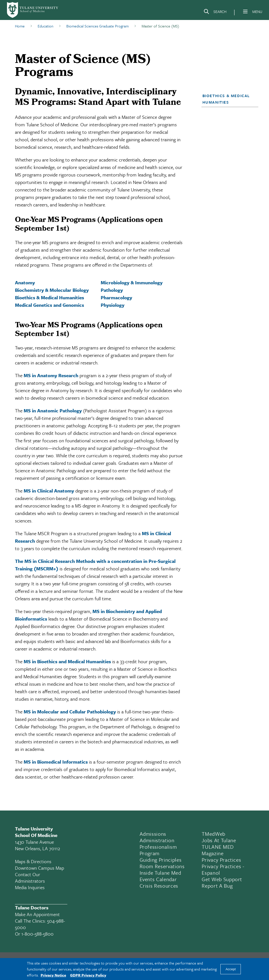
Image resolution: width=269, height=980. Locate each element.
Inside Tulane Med (160, 873)
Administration (157, 840)
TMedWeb (214, 834)
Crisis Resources (159, 886)
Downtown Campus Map (40, 868)
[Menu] (245, 11)
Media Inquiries (30, 887)
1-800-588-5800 (38, 934)
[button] (228, 99)
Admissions (153, 834)
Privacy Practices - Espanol (223, 869)
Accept (231, 969)
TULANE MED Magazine (218, 850)
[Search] (215, 12)
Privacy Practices (221, 860)
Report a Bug (217, 886)
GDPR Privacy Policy (88, 975)
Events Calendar (158, 879)
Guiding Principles (161, 860)
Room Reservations (162, 866)
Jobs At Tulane (219, 840)
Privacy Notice (53, 975)
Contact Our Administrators (30, 878)
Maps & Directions (33, 861)
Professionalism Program (158, 850)
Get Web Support (222, 879)
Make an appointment (37, 914)
